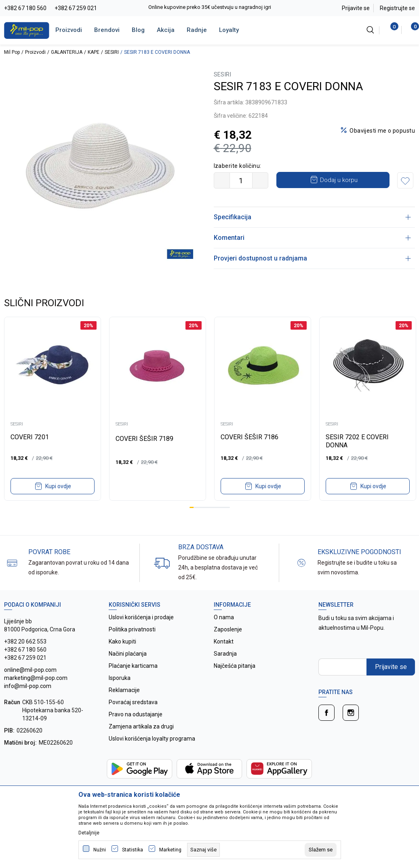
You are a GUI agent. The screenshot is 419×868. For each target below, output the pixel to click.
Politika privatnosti (132, 629)
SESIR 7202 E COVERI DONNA (357, 441)
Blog (138, 30)
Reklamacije (124, 690)
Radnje (197, 30)
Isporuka (120, 678)
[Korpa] (411, 30)
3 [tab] (200, 507)
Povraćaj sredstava (133, 702)
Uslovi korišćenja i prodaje (141, 617)
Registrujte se (397, 8)
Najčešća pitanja (235, 666)
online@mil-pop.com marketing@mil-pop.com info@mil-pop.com (36, 678)
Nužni (100, 850)
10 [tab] (228, 507)
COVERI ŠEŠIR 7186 (250, 437)
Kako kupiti (122, 641)
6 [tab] (212, 507)
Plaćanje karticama (133, 666)
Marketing (170, 850)
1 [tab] (192, 507)
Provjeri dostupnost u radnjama (313, 258)
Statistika (133, 850)
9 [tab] (224, 507)
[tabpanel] (53, 409)
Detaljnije (89, 833)
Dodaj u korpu (339, 180)
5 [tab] (208, 507)
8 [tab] (220, 507)
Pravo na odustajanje (136, 714)
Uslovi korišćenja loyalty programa (152, 739)
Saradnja (225, 654)
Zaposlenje (228, 629)
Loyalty (229, 30)
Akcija (166, 30)
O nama (224, 617)
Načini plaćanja (128, 654)
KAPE (94, 52)
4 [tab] (204, 507)
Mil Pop (12, 52)
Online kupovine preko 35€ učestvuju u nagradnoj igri (210, 7)
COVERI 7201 (30, 437)
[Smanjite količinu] (222, 180)
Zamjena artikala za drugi (141, 726)
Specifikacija (313, 217)
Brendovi (107, 30)
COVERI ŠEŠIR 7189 (144, 439)
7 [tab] (216, 507)
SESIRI (112, 52)
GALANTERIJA (67, 52)
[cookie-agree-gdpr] (321, 850)
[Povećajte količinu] (260, 180)
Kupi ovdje (58, 486)
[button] (405, 180)
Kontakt (224, 641)
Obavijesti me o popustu (382, 131)
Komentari (313, 238)
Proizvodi (69, 30)
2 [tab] (196, 507)
